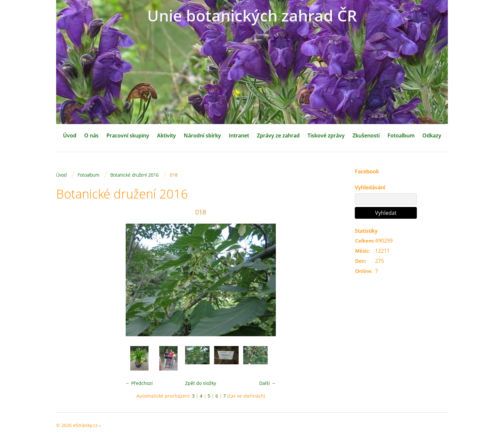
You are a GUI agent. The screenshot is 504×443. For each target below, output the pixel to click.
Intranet (239, 135)
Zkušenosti (366, 135)
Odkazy (432, 135)
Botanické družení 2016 (134, 175)
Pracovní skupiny (128, 135)
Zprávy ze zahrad (278, 135)
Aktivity (166, 135)
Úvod (70, 135)
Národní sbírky (202, 135)
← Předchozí (139, 383)
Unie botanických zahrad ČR (252, 16)
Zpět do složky (201, 383)
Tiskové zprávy (326, 135)
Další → (268, 383)
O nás (91, 135)
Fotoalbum (401, 135)
